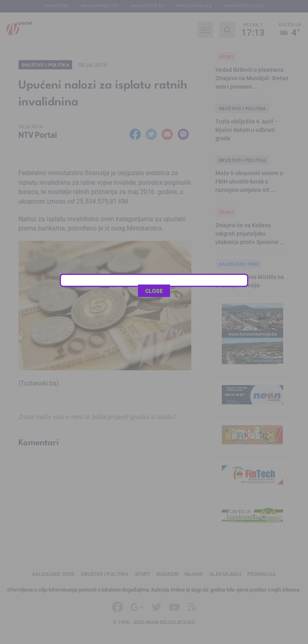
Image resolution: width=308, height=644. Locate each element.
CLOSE (154, 179)
